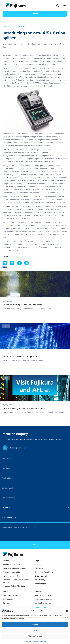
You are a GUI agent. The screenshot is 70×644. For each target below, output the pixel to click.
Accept (35, 624)
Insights (7, 274)
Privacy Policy (27, 641)
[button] (67, 611)
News (21, 26)
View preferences (35, 636)
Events (6, 326)
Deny (35, 630)
